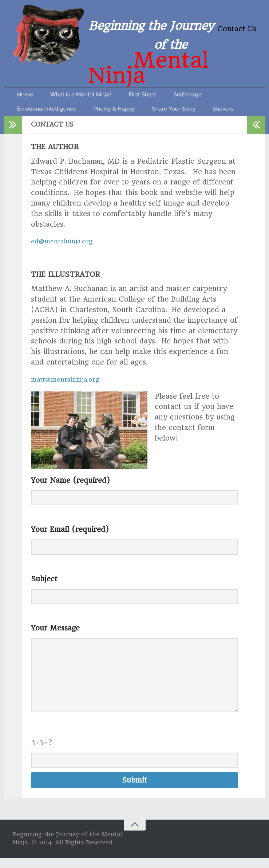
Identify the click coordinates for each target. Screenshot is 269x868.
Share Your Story (191, 99)
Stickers (30, 117)
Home (27, 81)
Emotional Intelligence (52, 99)
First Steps (157, 81)
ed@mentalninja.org (66, 252)
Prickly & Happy (126, 99)
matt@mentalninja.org (70, 389)
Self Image (206, 81)
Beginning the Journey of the (151, 28)
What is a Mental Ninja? (89, 81)
